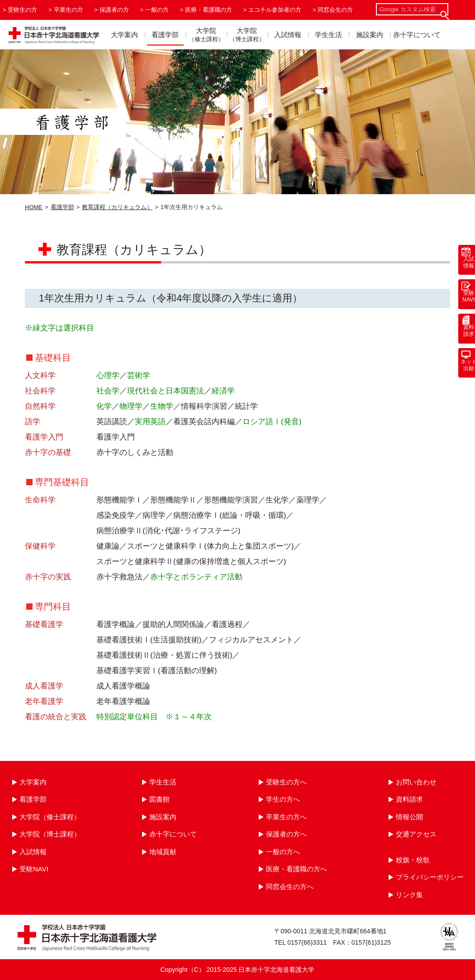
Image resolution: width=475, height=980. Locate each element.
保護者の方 (114, 10)
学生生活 (328, 35)
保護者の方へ (286, 834)
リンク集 (409, 895)
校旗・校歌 (413, 860)
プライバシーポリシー (430, 877)
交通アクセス (416, 834)
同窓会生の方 (335, 10)
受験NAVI (34, 869)
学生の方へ (283, 799)
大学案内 (124, 35)
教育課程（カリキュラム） (117, 207)
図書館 (159, 799)
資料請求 (409, 799)
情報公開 (409, 817)
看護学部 (165, 35)
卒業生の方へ (286, 817)
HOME (34, 207)
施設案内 (370, 35)
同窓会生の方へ (290, 887)
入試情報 (288, 35)
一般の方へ (283, 852)
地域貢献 (163, 852)
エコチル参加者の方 (275, 10)
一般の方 (157, 10)
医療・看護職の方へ (297, 869)
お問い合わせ (416, 782)
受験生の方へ (286, 782)
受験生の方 (22, 10)
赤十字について (417, 35)
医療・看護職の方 (209, 10)
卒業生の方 (69, 10)
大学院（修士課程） (50, 817)
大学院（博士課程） (50, 834)
